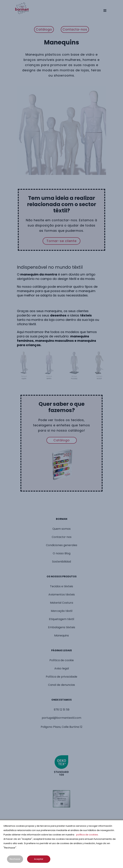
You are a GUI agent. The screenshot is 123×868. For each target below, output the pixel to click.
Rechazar (15, 859)
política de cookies (87, 835)
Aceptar (39, 859)
